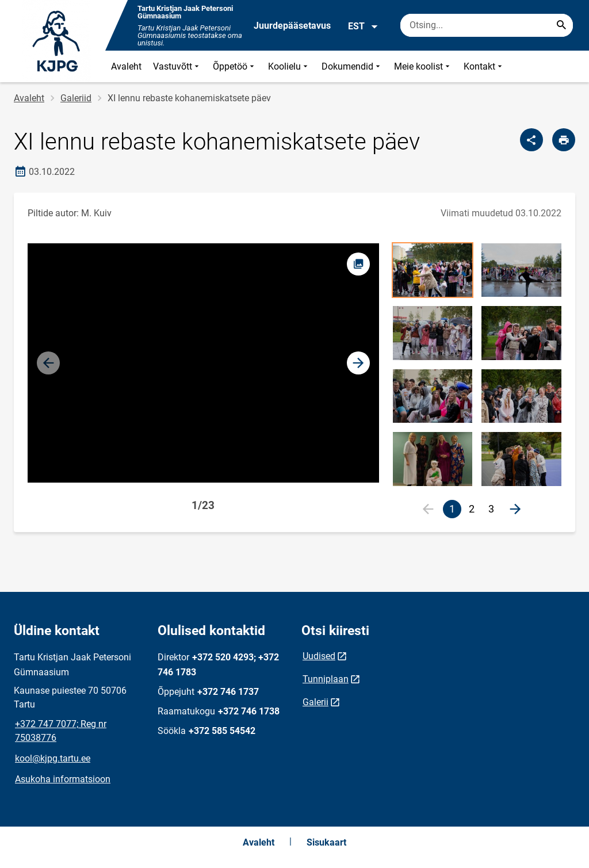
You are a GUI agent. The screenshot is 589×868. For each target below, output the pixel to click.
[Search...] (561, 25)
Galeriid (76, 98)
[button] (358, 363)
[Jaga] (531, 140)
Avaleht (126, 66)
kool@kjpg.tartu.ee (53, 758)
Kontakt (484, 66)
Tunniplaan (326, 679)
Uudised (319, 656)
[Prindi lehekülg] (564, 140)
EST (363, 26)
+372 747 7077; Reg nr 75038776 (61, 731)
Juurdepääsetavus (292, 26)
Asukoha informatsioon (63, 779)
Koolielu (289, 66)
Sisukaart (326, 842)
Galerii (315, 702)
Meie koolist (423, 66)
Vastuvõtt (177, 66)
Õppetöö (235, 66)
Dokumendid (352, 66)
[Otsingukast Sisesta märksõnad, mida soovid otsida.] (487, 25)
